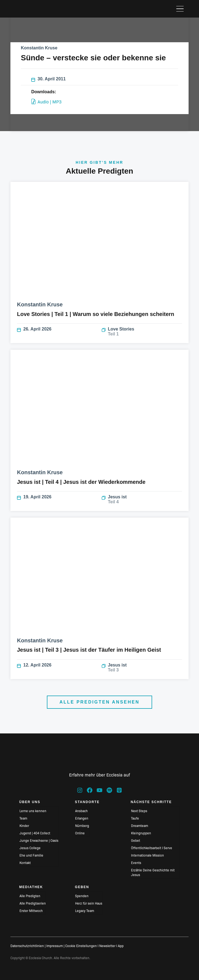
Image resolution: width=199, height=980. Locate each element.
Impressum (55, 946)
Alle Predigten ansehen (99, 702)
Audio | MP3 (46, 101)
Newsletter (107, 946)
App (121, 946)
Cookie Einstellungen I (82, 946)
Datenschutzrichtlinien (27, 946)
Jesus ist (142, 499)
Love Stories (142, 332)
